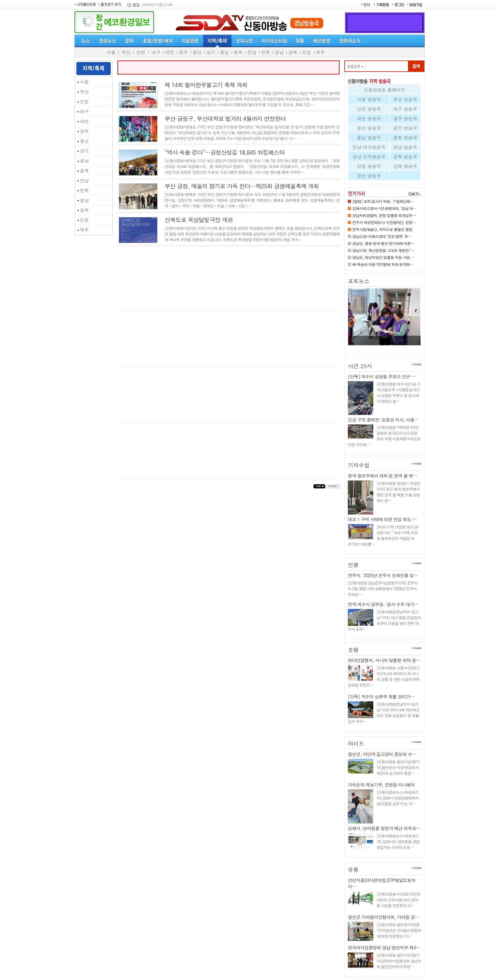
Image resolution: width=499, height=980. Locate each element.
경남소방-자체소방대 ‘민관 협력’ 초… (382, 236)
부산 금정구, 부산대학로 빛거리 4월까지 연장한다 (225, 119)
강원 (306, 52)
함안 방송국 (369, 176)
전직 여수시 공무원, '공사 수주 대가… (383, 604)
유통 (353, 870)
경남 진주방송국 (369, 157)
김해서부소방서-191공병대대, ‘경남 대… (384, 208)
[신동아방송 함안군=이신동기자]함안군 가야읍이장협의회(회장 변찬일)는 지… (399, 930)
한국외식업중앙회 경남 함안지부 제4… (384, 948)
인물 (353, 565)
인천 (141, 52)
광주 (183, 52)
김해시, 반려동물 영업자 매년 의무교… (384, 828)
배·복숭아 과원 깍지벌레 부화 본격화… (383, 264)
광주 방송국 (405, 118)
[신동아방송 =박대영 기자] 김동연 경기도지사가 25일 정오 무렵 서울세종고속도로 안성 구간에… (384, 436)
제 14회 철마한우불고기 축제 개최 (206, 85)
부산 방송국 (405, 99)
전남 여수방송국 (369, 147)
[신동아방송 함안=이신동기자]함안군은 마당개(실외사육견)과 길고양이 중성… (398, 767)
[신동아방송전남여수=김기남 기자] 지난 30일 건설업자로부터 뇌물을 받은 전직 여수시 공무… (384, 620)
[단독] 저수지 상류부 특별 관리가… (381, 696)
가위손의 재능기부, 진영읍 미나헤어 (381, 785)
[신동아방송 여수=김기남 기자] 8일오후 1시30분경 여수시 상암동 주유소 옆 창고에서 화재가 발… (398, 392)
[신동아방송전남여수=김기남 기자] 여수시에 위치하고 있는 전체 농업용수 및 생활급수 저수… (384, 713)
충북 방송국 (405, 137)
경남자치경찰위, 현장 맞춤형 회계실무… (384, 215)
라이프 (356, 744)
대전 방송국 (369, 118)
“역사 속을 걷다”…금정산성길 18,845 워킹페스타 (225, 152)
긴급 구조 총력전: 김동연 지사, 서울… (383, 420)
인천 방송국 (369, 109)
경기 (211, 52)
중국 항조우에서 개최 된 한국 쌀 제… (382, 476)
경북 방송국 (405, 157)
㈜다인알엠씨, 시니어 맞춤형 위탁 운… (384, 660)
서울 (111, 52)
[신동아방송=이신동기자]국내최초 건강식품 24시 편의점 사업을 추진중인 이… (398, 900)
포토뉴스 (359, 281)
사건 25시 (360, 366)
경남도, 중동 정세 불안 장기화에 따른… (383, 243)
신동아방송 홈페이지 (385, 90)
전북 (265, 52)
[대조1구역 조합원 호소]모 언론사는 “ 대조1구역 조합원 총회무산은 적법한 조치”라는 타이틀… (383, 535)
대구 (156, 52)
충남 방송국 (369, 137)
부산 (126, 52)
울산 (197, 52)
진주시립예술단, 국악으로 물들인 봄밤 (382, 229)
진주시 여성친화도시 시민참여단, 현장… (384, 222)
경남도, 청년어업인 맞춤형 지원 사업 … (383, 257)
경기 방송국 (405, 128)
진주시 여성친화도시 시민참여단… (382, 348)
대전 (170, 52)
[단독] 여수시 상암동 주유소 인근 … (382, 376)
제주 (320, 52)
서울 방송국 (369, 99)
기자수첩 (359, 465)
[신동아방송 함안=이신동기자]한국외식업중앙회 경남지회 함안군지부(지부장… (399, 961)
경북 (293, 52)
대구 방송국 (405, 109)
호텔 (353, 650)
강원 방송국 (369, 166)
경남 (279, 52)
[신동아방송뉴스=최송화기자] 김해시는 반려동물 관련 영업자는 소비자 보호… (398, 841)
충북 (238, 52)
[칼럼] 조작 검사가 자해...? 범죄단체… (383, 201)
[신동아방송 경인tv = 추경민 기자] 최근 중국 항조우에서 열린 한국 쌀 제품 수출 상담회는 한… (398, 492)
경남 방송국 (405, 147)
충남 (224, 52)
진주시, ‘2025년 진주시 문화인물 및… (383, 575)
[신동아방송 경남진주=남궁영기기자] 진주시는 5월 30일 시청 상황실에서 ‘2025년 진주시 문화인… (383, 588)
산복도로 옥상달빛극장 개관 (199, 220)
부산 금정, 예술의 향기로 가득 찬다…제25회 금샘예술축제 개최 (242, 186)
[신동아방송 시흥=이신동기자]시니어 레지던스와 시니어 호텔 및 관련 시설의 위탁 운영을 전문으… (384, 676)
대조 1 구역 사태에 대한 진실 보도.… (382, 519)
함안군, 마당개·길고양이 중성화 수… (382, 754)
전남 (252, 52)
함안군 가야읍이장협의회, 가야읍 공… (383, 917)
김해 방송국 (405, 166)
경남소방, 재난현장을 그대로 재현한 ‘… (383, 250)
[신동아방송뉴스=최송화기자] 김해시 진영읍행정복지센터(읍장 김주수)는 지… (397, 798)
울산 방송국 (369, 128)
